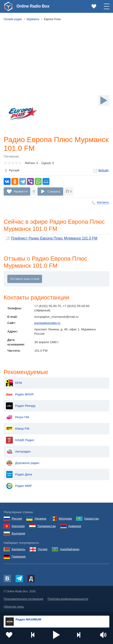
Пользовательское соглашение (23, 599)
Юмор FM (17, 429)
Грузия (43, 549)
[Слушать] (104, 100)
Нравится (21, 191)
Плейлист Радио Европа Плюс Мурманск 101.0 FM (54, 238)
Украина (40, 519)
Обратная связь (14, 607)
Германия (19, 557)
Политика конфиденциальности (68, 599)
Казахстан (91, 519)
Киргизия (18, 526)
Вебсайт (104, 170)
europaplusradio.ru (47, 323)
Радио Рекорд (21, 406)
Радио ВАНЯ (20, 395)
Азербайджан (70, 549)
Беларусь (18, 549)
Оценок (46, 163)
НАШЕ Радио (20, 440)
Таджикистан (47, 526)
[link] (8, 6)
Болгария (18, 534)
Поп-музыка (11, 156)
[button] (56, 635)
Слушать (54, 191)
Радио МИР (19, 486)
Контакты (103, 202)
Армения (75, 526)
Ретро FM (17, 418)
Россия (17, 519)
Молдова (65, 519)
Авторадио (18, 452)
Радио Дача (19, 475)
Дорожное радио (23, 463)
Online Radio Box (33, 6)
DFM (14, 383)
